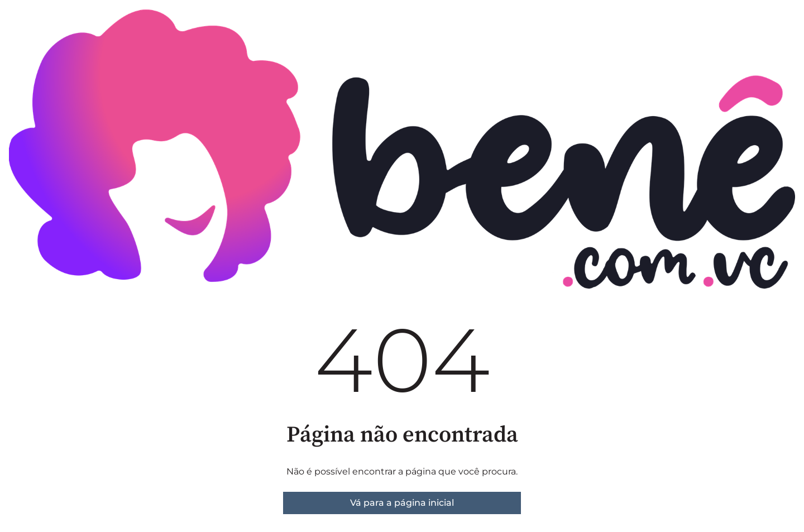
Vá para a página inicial (402, 503)
